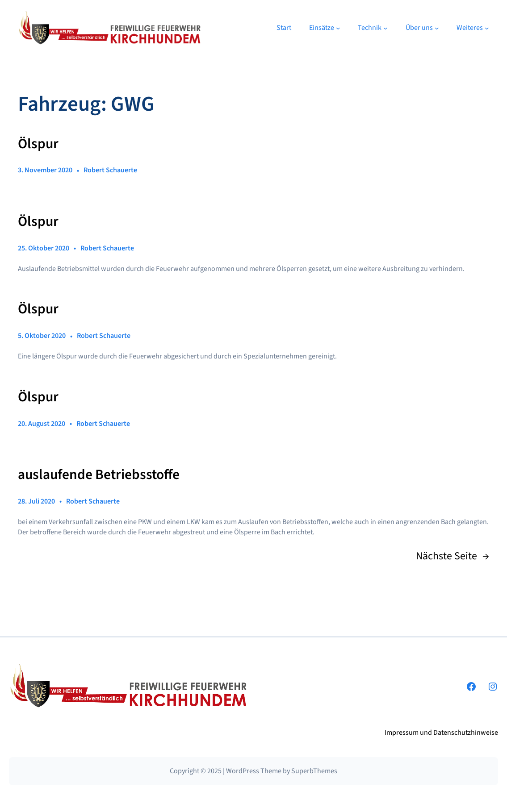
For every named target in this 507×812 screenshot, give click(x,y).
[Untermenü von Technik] (385, 28)
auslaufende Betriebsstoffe (99, 475)
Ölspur (38, 144)
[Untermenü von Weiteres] (487, 28)
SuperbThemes (314, 771)
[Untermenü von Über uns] (437, 28)
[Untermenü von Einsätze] (338, 28)
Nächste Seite (453, 556)
